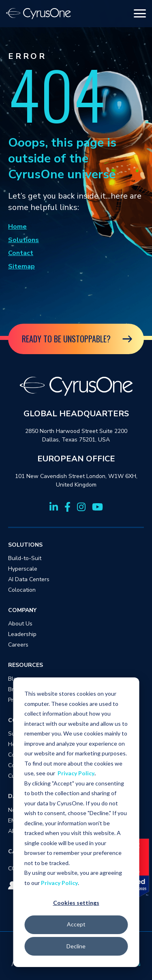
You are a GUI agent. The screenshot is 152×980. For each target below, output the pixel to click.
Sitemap (21, 266)
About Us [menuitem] (20, 624)
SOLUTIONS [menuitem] (25, 545)
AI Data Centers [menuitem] (29, 579)
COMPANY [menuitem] (22, 610)
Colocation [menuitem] (22, 590)
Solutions (24, 240)
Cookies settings (76, 903)
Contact (21, 253)
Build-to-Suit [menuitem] (25, 558)
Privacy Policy (76, 773)
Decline (76, 946)
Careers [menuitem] (18, 645)
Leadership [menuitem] (22, 634)
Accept (76, 924)
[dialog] (76, 822)
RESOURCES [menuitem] (26, 665)
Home (17, 227)
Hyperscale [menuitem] (23, 569)
